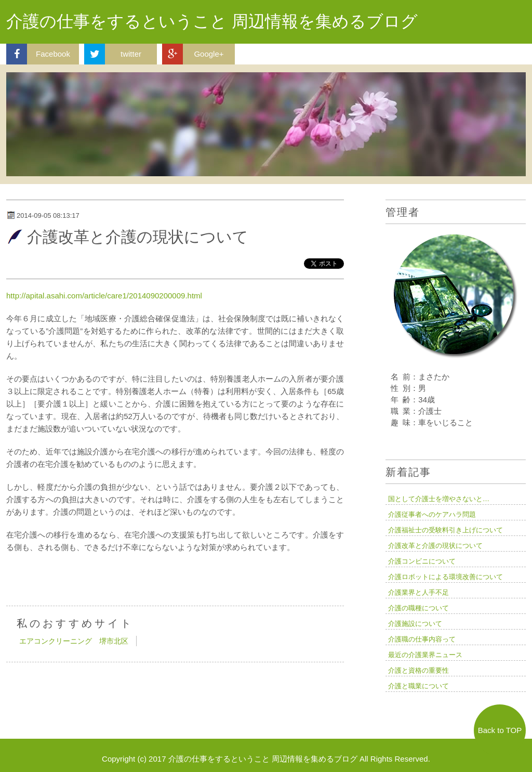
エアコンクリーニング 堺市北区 (74, 641)
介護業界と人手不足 (418, 592)
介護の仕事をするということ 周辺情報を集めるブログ (212, 21)
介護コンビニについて (422, 561)
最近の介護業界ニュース (425, 655)
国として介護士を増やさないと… (439, 499)
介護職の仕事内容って (422, 639)
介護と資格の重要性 (418, 670)
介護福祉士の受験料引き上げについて (445, 530)
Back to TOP (500, 730)
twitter (113, 54)
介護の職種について (418, 608)
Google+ (193, 54)
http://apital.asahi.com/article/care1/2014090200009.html (104, 296)
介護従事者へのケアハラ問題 (432, 514)
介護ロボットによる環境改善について (445, 577)
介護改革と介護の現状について (435, 546)
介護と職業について (418, 686)
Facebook (38, 54)
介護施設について (415, 624)
